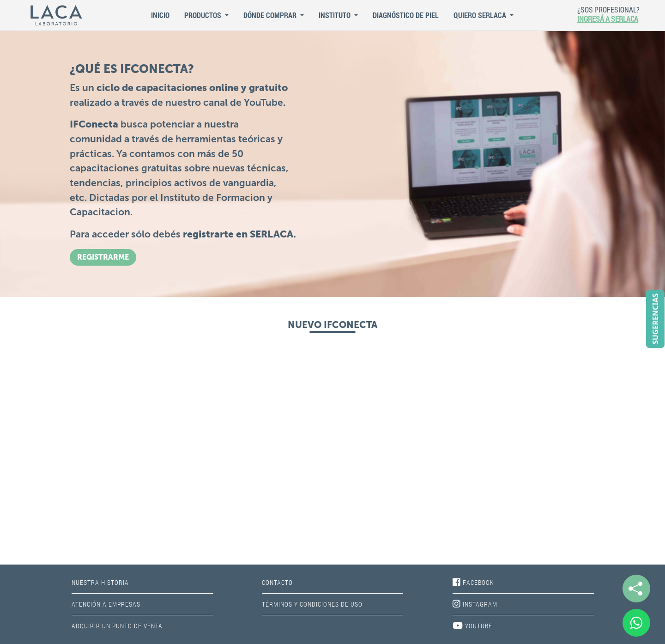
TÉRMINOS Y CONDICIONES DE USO (312, 604)
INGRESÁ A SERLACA (608, 19)
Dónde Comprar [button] (271, 15)
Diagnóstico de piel (406, 15)
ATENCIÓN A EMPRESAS (106, 604)
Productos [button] (204, 15)
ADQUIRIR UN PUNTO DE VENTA (117, 626)
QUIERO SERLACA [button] (481, 15)
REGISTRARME (103, 257)
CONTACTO (277, 582)
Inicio (160, 15)
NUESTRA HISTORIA (100, 582)
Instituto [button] (336, 15)
